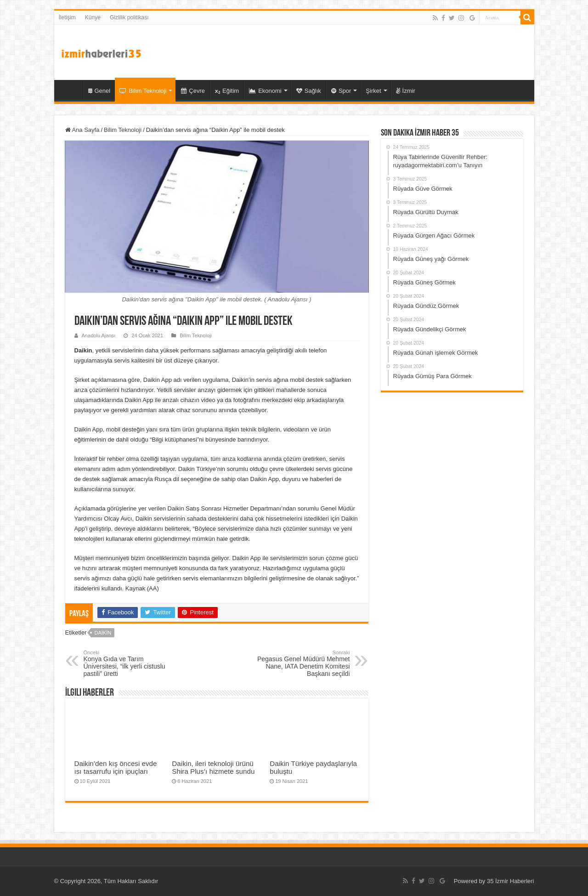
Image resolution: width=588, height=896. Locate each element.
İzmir (406, 91)
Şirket (373, 91)
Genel (99, 91)
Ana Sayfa (82, 130)
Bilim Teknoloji (143, 91)
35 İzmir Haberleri (511, 881)
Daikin (103, 633)
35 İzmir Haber (71, 90)
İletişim (67, 17)
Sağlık (309, 91)
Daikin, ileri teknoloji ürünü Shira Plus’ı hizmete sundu (213, 767)
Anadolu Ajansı (99, 335)
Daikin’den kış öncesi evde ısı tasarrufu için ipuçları (116, 767)
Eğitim (227, 91)
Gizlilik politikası (129, 17)
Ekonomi (265, 91)
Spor (341, 91)
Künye (93, 17)
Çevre (193, 91)
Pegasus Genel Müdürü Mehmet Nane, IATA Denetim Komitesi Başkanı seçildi (303, 663)
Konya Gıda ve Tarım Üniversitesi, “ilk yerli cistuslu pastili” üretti (131, 663)
